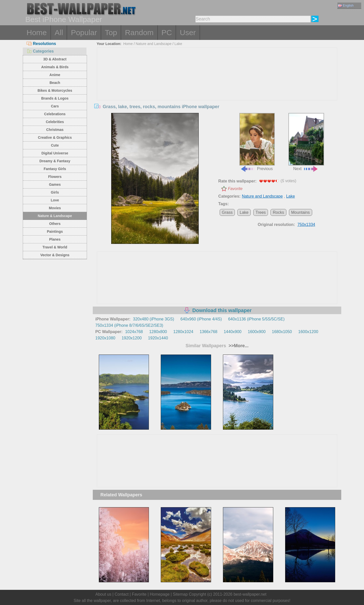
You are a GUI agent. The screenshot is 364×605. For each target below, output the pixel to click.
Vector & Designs (55, 255)
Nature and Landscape (154, 44)
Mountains (301, 212)
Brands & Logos (55, 98)
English (346, 5)
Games (55, 184)
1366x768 (209, 332)
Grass (227, 212)
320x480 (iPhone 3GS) (154, 319)
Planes (55, 239)
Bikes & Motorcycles (55, 90)
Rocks (278, 212)
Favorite (235, 189)
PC (167, 32)
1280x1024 (183, 332)
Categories (40, 51)
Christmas (55, 130)
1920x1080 (105, 338)
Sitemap (180, 594)
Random (139, 32)
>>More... (238, 346)
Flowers (55, 177)
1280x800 (158, 332)
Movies (55, 208)
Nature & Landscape (55, 216)
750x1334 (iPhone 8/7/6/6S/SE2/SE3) (129, 325)
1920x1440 (158, 338)
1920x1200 (132, 338)
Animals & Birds (55, 67)
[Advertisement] (217, 86)
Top (111, 32)
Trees (261, 212)
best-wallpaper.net (250, 594)
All (59, 32)
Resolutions (41, 44)
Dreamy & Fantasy (55, 161)
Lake (178, 44)
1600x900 (257, 332)
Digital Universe (55, 153)
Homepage (160, 594)
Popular (84, 32)
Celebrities (55, 122)
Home (37, 32)
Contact (121, 594)
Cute (55, 145)
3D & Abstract (55, 59)
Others (55, 224)
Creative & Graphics (55, 137)
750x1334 (306, 225)
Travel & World (55, 247)
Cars (55, 106)
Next (306, 142)
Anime (55, 75)
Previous (257, 142)
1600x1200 (308, 332)
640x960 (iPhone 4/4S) (201, 319)
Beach (55, 83)
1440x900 (233, 332)
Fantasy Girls (55, 169)
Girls (55, 192)
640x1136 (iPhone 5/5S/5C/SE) (256, 319)
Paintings (55, 231)
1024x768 (134, 332)
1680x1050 (282, 332)
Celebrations (55, 114)
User (188, 32)
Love (55, 200)
